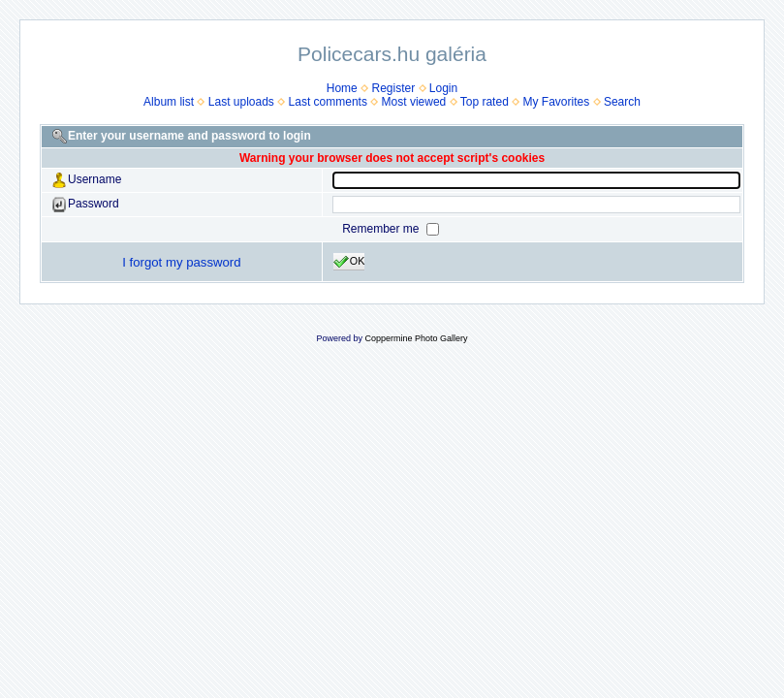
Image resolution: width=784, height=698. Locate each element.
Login (443, 88)
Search (622, 102)
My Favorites (557, 102)
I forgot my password (181, 262)
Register (393, 88)
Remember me (382, 229)
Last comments (328, 102)
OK (349, 262)
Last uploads (241, 102)
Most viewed (414, 102)
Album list (169, 102)
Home (342, 88)
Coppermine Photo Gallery (416, 338)
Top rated (485, 102)
